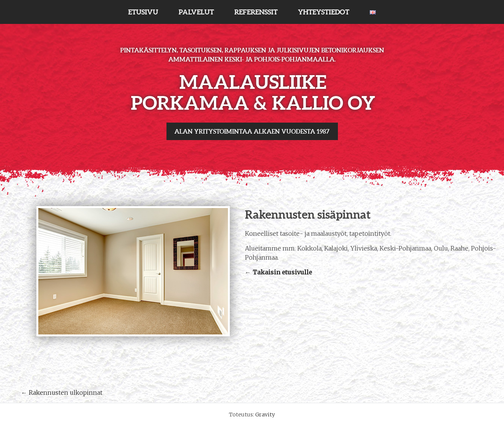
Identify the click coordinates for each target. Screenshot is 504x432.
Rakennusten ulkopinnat (62, 393)
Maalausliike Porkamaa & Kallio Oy (253, 92)
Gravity (265, 415)
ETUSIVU (143, 12)
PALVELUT (196, 12)
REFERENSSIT (256, 12)
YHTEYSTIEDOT (324, 12)
